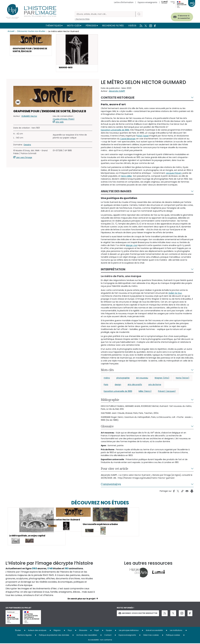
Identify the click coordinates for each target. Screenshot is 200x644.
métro (107, 378)
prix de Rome (155, 385)
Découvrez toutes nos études (32, 31)
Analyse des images (116, 192)
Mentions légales (25, 636)
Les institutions (176, 631)
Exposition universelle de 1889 (115, 130)
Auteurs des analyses (37, 631)
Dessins (27, 145)
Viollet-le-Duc (175, 293)
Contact (108, 636)
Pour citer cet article (115, 469)
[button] (31, 46)
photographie (123, 378)
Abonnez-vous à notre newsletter (138, 614)
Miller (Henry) (145, 392)
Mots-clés (73, 26)
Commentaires (111, 485)
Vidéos (132, 26)
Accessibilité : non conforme (100, 640)
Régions (57, 631)
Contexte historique (118, 98)
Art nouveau (142, 378)
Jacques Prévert (174, 174)
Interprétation (113, 270)
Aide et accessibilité (154, 631)
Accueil (11, 31)
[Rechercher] (105, 14)
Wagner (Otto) (162, 378)
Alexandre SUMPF (117, 91)
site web (60, 123)
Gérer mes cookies (151, 636)
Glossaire (107, 427)
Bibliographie (110, 400)
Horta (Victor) (183, 378)
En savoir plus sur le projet (82, 599)
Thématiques (53, 26)
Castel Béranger (128, 139)
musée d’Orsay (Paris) (64, 120)
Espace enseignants (147, 2)
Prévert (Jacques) (167, 392)
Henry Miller (126, 177)
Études (18, 631)
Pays (70, 631)
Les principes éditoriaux (129, 631)
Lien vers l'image (24, 158)
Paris (106, 385)
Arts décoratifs (135, 385)
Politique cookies (173, 636)
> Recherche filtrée (82, 19)
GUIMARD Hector (29, 117)
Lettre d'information (124, 2)
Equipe (109, 631)
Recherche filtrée (113, 26)
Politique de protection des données (54, 636)
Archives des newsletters (87, 636)
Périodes (91, 26)
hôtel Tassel (143, 136)
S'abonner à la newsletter (181, 16)
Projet (97, 631)
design (118, 385)
